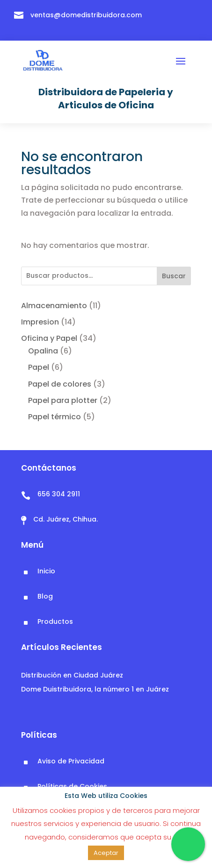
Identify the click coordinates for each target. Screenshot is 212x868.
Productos (55, 621)
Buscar (174, 276)
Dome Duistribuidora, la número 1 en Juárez (95, 689)
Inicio (46, 571)
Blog (45, 596)
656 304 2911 (59, 494)
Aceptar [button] (106, 853)
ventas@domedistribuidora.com (86, 15)
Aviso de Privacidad (71, 761)
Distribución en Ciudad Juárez (72, 675)
